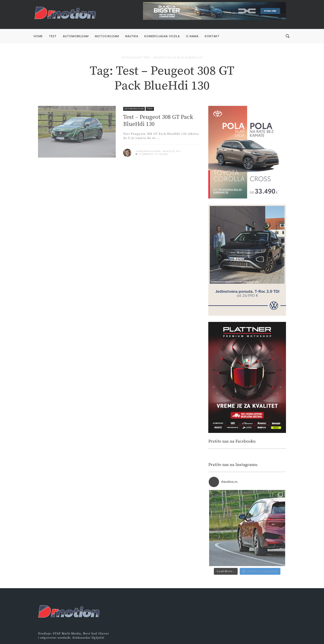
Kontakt (212, 36)
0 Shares (161, 154)
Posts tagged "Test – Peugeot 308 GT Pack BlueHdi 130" (162, 58)
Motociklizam (107, 36)
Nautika (132, 36)
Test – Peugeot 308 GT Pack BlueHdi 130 (158, 121)
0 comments (144, 154)
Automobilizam (76, 36)
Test (53, 36)
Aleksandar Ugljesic (148, 151)
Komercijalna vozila (162, 36)
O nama (192, 36)
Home (38, 36)
